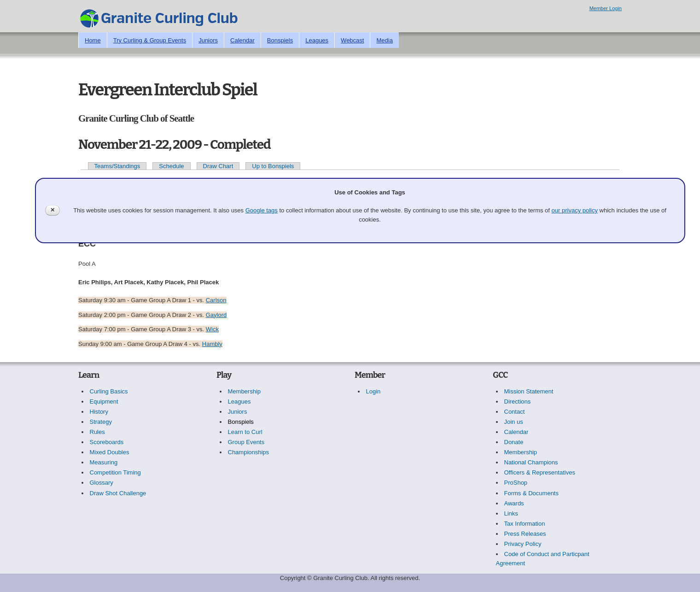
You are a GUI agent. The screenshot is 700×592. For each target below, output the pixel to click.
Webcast (352, 40)
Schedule (171, 166)
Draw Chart (218, 166)
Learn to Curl (245, 432)
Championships (249, 452)
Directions (518, 402)
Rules (97, 432)
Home (93, 40)
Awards (514, 503)
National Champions (531, 462)
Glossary (102, 483)
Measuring (104, 462)
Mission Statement (529, 391)
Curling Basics (109, 391)
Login (373, 391)
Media (384, 40)
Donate (514, 442)
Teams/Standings (117, 166)
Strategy (101, 422)
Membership (245, 391)
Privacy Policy (523, 544)
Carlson (216, 300)
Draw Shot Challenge (118, 493)
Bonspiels (280, 40)
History (99, 412)
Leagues (317, 40)
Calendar (242, 40)
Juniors (208, 40)
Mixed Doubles (110, 452)
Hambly (212, 344)
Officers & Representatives (540, 472)
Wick (212, 329)
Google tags (262, 210)
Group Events (246, 442)
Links (511, 513)
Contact (515, 412)
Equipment (104, 402)
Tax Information (525, 524)
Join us (514, 422)
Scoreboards (107, 442)
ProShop (516, 483)
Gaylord (216, 315)
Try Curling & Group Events (150, 40)
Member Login (606, 8)
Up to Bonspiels (273, 166)
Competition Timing (115, 472)
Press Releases (525, 534)
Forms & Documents (531, 493)
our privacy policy (575, 210)
